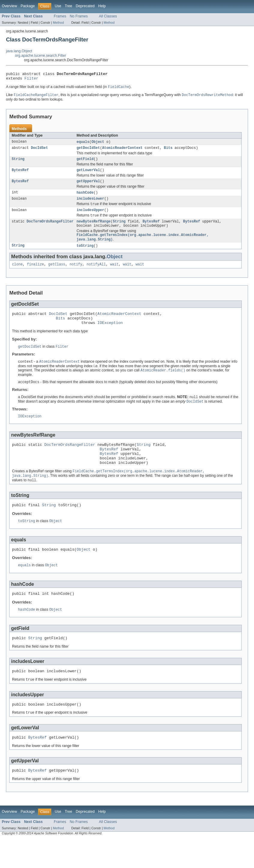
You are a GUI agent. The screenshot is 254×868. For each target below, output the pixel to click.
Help (102, 6)
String (18, 163)
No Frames (79, 16)
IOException (110, 335)
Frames (60, 16)
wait (114, 274)
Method (58, 23)
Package (28, 6)
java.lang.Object (19, 51)
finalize (36, 274)
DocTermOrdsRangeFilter (50, 229)
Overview (9, 6)
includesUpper (90, 217)
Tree (69, 6)
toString (85, 255)
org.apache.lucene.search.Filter (40, 56)
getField (85, 163)
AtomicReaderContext (122, 151)
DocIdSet (39, 151)
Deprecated (85, 6)
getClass (57, 274)
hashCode (85, 198)
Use (58, 6)
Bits (168, 151)
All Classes (108, 16)
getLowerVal (88, 174)
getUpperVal (88, 186)
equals (83, 144)
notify (76, 274)
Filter (31, 80)
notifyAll (96, 274)
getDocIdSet (88, 151)
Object (98, 144)
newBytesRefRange (94, 229)
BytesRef (20, 174)
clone (17, 274)
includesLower (90, 204)
